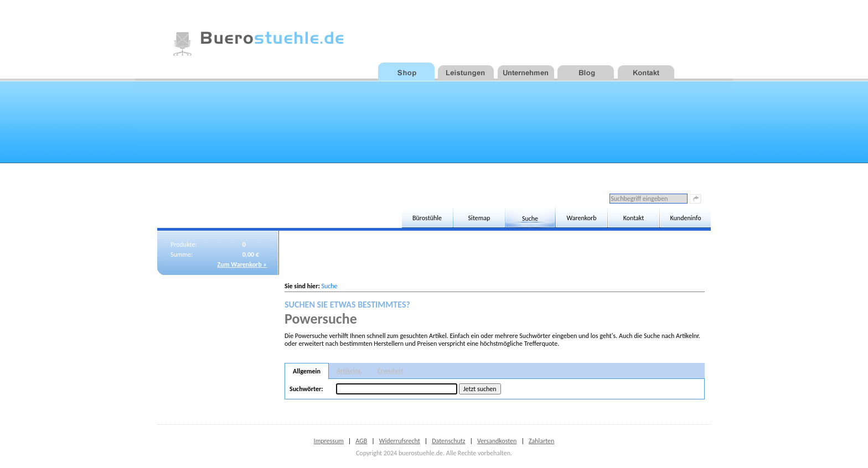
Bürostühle (427, 218)
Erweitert (391, 371)
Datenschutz (448, 441)
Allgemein (307, 371)
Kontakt (634, 218)
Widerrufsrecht (400, 441)
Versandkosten (497, 441)
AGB (361, 441)
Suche (530, 219)
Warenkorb (581, 218)
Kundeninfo (686, 218)
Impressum (329, 441)
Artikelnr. (349, 371)
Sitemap (479, 218)
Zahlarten (541, 441)
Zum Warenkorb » (242, 264)
